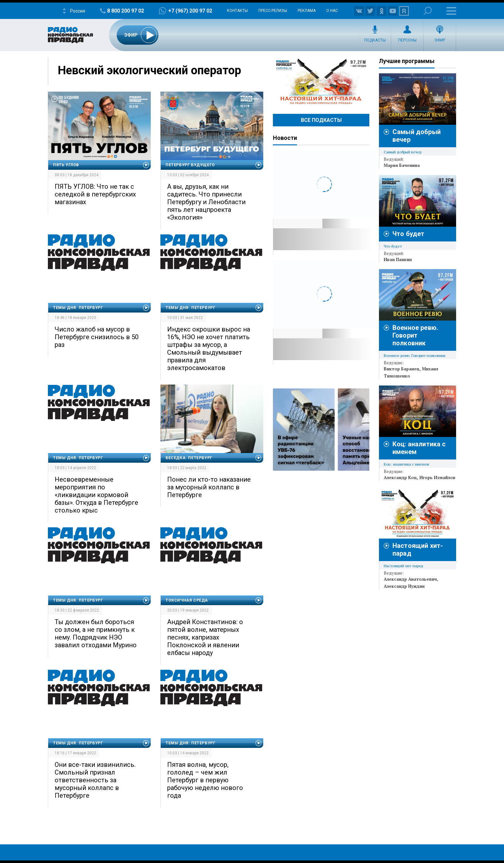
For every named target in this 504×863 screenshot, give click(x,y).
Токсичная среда (187, 600)
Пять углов (66, 165)
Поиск (428, 11)
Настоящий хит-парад (321, 82)
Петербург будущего (190, 165)
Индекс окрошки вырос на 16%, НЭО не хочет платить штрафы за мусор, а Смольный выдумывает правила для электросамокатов (209, 349)
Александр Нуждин (404, 586)
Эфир (440, 40)
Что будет (408, 234)
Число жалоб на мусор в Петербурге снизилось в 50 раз (97, 337)
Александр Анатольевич (410, 579)
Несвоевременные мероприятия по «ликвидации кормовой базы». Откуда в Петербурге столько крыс (96, 495)
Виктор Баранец (402, 369)
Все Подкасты (321, 120)
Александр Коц (400, 477)
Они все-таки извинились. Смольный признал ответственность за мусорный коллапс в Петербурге (95, 780)
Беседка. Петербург (189, 458)
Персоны (407, 40)
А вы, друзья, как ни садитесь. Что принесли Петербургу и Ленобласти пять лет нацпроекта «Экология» (206, 202)
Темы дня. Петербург (78, 308)
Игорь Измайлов (437, 477)
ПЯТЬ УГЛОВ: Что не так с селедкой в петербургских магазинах (95, 194)
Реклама (307, 11)
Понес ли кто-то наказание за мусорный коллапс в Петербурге (209, 487)
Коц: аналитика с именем (406, 464)
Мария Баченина (402, 165)
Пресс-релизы (273, 11)
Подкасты (375, 40)
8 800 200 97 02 (126, 11)
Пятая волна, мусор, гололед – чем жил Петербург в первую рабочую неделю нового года (205, 780)
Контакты (237, 11)
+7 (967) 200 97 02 (190, 11)
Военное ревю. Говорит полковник (415, 335)
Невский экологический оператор (149, 70)
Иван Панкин (398, 259)
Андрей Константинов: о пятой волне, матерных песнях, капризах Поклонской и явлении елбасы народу (205, 637)
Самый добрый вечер (403, 152)
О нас (332, 11)
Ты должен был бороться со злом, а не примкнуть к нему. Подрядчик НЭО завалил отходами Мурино (96, 633)
